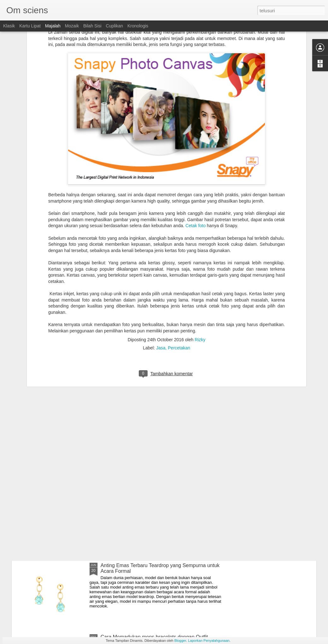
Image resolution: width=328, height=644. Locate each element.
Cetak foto (196, 150)
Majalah (53, 26)
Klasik (9, 26)
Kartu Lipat (30, 26)
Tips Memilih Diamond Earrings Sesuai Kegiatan (155, 494)
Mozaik (72, 26)
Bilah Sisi (92, 26)
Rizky (200, 264)
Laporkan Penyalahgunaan (209, 641)
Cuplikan (114, 26)
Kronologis (138, 26)
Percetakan (179, 273)
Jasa (161, 273)
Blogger (180, 641)
